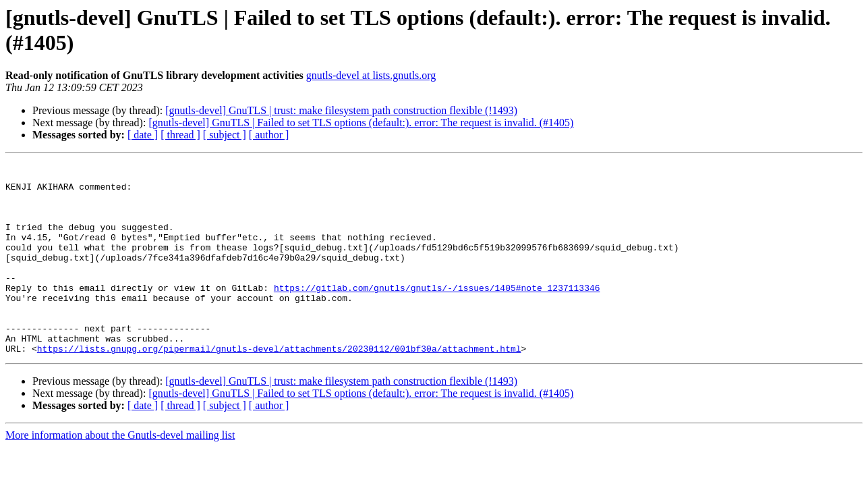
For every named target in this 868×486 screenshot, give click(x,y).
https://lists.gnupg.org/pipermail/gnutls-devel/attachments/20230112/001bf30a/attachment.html (279, 387)
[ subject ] (225, 135)
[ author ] (269, 135)
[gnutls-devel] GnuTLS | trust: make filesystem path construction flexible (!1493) (341, 110)
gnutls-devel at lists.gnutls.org (371, 75)
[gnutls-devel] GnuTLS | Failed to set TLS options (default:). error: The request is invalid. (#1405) (361, 123)
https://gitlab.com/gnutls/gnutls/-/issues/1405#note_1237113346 (437, 314)
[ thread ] (180, 135)
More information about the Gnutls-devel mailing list (120, 474)
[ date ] (143, 135)
